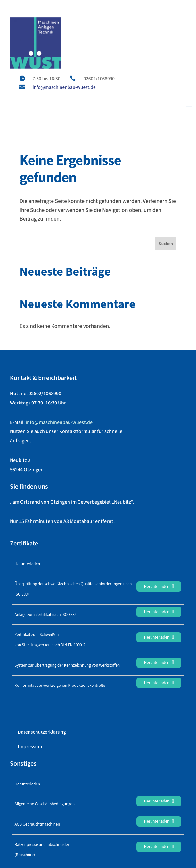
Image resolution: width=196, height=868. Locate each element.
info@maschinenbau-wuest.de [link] (64, 87)
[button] (189, 106)
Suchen (166, 244)
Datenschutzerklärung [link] (42, 732)
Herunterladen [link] (159, 587)
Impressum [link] (30, 747)
